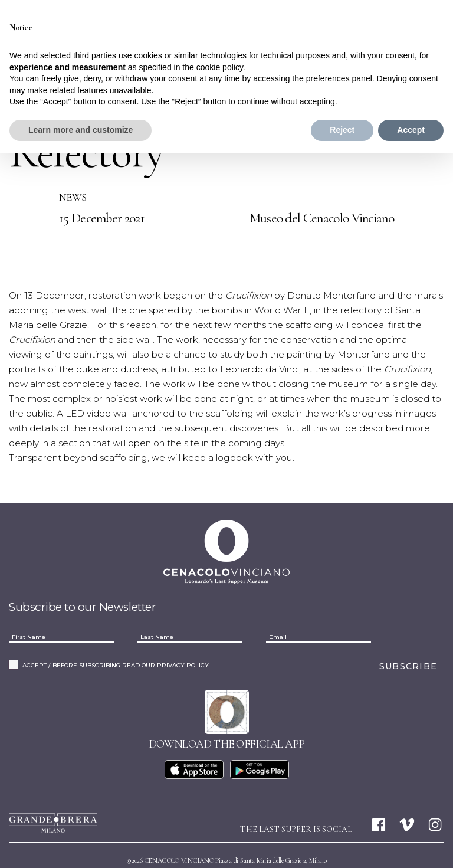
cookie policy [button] (220, 67)
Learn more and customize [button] (81, 130)
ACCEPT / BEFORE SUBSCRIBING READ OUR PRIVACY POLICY (116, 636)
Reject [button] (342, 130)
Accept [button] (411, 130)
